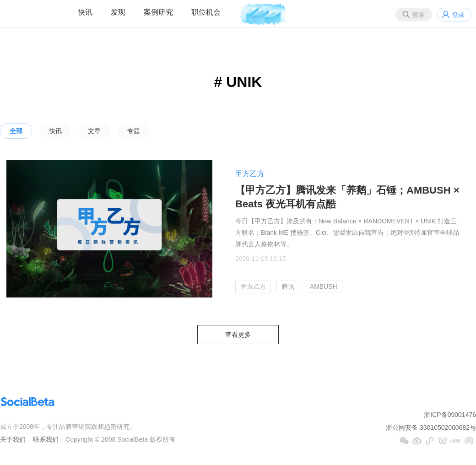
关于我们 (13, 439)
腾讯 (288, 287)
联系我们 (46, 439)
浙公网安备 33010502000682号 (431, 427)
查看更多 (238, 335)
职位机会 (206, 12)
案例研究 (158, 12)
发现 (118, 12)
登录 (458, 15)
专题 (134, 131)
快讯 (85, 12)
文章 (94, 131)
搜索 (418, 15)
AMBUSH (324, 287)
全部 (16, 131)
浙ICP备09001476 (450, 415)
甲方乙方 (250, 174)
